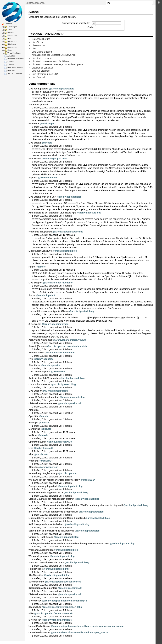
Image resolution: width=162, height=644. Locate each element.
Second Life (35, 607)
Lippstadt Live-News (42, 58)
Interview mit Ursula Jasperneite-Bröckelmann (53, 512)
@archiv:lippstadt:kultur (56, 569)
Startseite (8, 24)
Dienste (10, 32)
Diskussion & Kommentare (43, 403)
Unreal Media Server (39, 626)
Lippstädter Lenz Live (43, 68)
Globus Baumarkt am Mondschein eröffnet (51, 499)
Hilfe (9, 38)
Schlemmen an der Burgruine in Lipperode (51, 531)
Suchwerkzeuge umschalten (76, 23)
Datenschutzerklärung (16, 59)
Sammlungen (13, 47)
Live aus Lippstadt (41, 71)
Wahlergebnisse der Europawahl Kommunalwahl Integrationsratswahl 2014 (69, 544)
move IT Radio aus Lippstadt (44, 397)
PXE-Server (35, 159)
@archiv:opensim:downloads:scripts (67, 346)
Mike (31, 613)
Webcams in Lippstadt (40, 232)
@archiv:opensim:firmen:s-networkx (54, 613)
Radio (32, 267)
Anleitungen (12, 27)
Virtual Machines (14, 53)
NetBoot (33, 435)
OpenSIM (33, 416)
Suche (151, 3)
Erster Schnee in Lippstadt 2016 (46, 493)
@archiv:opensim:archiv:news (70, 340)
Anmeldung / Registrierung (43, 473)
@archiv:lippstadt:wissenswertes (63, 582)
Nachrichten (12, 41)
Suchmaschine (36, 582)
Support (11, 65)
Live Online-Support (42, 52)
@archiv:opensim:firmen (55, 324)
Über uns (11, 70)
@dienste (47, 143)
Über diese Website (15, 68)
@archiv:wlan (58, 372)
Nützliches (12, 44)
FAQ (31, 359)
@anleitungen (47, 124)
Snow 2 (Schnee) (38, 346)
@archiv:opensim (47, 178)
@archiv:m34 (41, 454)
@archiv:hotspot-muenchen (58, 283)
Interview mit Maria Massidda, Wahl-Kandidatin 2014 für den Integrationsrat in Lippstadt (76, 505)
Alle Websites (36, 575)
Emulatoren (12, 35)
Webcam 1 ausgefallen (41, 550)
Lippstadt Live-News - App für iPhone (50, 61)
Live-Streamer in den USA (45, 74)
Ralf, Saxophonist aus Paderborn (46, 524)
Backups (33, 423)
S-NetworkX (35, 324)
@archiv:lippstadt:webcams (68, 232)
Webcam (33, 461)
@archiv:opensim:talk (70, 403)
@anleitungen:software (59, 442)
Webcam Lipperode (39, 556)
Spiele (10, 50)
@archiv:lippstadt (45, 295)
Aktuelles (11, 56)
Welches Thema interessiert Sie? (46, 563)
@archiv (43, 416)
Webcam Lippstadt (15, 73)
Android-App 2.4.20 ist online (44, 378)
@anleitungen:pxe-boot (54, 159)
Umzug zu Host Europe (41, 537)
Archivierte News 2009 (41, 340)
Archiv (10, 30)
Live (34, 49)
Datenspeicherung (41, 39)
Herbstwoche (36, 569)
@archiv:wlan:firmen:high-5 (57, 620)
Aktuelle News (36, 353)
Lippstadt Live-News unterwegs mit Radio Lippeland (58, 64)
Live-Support (38, 45)
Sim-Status (34, 365)
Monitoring (34, 429)
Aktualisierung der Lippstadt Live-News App (54, 55)
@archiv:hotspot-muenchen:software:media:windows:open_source (87, 626)
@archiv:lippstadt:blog (61, 89)
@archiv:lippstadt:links (56, 575)
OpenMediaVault (37, 442)
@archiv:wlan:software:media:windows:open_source (80, 632)
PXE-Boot (34, 124)
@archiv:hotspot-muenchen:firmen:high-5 (64, 601)
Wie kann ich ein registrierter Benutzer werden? (54, 480)
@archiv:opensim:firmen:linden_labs (62, 607)
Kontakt (10, 62)
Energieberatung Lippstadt (43, 486)
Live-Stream (38, 42)
